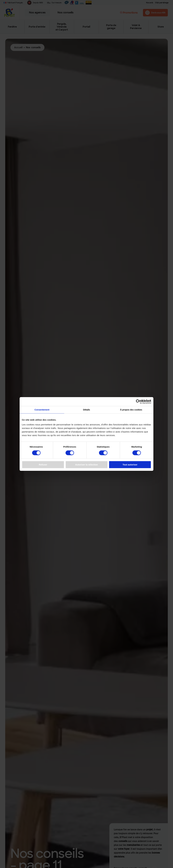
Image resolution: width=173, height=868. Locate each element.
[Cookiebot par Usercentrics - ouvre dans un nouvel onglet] (138, 402)
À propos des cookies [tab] (131, 410)
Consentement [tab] (42, 410)
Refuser (43, 465)
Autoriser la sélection (87, 465)
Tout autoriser (130, 465)
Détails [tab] (87, 410)
